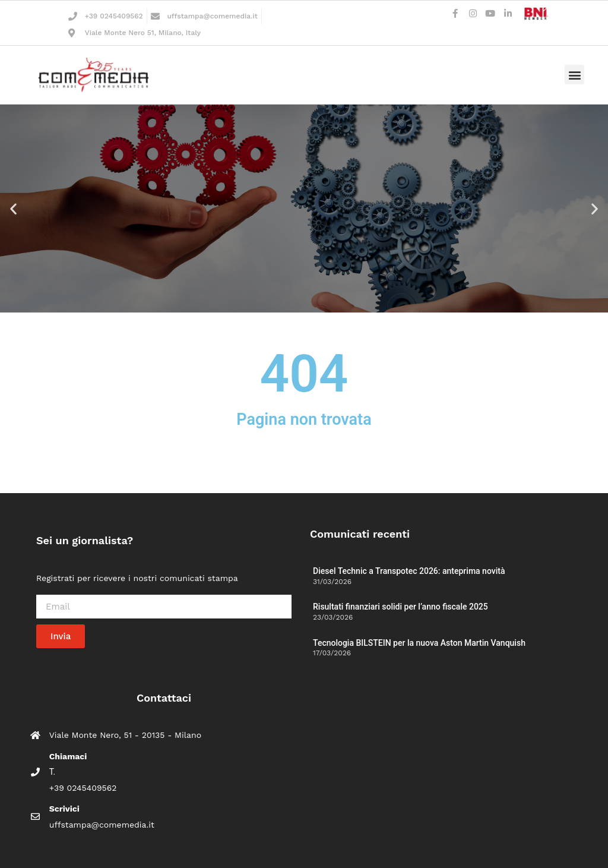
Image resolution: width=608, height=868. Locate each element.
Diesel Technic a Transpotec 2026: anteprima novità (409, 571)
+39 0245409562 (114, 16)
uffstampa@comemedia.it (212, 16)
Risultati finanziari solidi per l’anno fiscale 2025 (400, 607)
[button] (574, 75)
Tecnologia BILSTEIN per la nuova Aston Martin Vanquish (419, 643)
